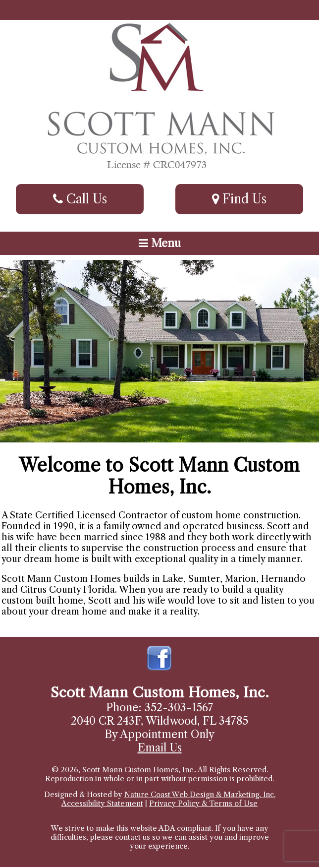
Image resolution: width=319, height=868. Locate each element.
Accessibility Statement (102, 804)
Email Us (160, 748)
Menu (160, 243)
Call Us (80, 199)
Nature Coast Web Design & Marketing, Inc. (200, 795)
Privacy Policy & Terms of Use (203, 804)
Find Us (239, 199)
